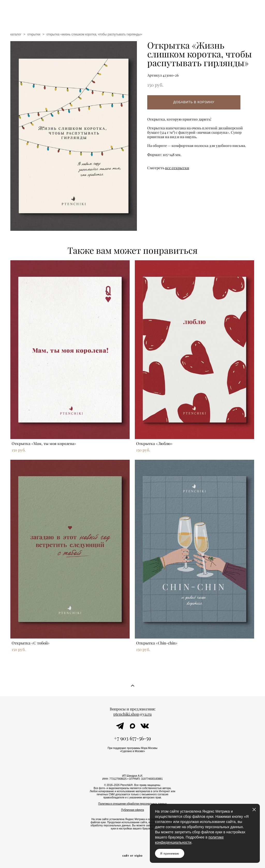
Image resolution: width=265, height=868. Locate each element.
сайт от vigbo (132, 856)
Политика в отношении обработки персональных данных (132, 804)
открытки (34, 34)
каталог (16, 34)
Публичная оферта (132, 810)
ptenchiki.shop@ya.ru (132, 714)
